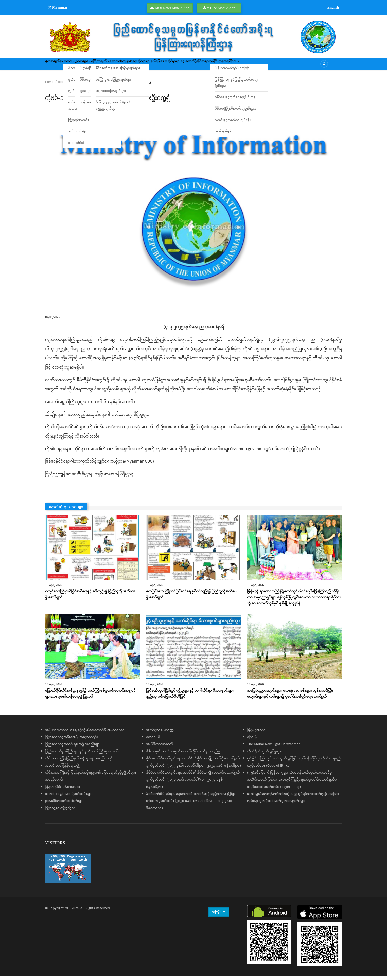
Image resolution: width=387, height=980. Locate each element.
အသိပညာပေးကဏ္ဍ (160, 734)
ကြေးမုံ (252, 741)
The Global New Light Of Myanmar (273, 748)
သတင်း (79, 66)
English (333, 7)
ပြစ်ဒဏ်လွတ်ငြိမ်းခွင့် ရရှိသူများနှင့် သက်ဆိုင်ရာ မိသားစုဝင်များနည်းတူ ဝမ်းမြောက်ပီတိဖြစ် (190, 697)
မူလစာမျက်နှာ (57, 66)
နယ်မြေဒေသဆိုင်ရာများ (212, 66)
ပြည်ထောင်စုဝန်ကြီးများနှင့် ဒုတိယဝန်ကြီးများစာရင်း (82, 755)
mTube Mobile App (221, 8)
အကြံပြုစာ (219, 915)
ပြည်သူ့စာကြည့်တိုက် (60, 812)
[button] (193, 211)
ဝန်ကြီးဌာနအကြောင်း (287, 66)
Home (49, 85)
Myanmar (58, 7)
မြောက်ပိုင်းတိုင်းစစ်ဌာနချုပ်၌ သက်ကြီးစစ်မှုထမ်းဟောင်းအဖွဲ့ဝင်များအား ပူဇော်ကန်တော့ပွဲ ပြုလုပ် (90, 697)
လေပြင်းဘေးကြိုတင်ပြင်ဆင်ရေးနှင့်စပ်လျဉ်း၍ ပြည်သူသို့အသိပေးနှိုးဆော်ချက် (192, 598)
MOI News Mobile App (172, 8)
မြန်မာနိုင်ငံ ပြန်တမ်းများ (63, 790)
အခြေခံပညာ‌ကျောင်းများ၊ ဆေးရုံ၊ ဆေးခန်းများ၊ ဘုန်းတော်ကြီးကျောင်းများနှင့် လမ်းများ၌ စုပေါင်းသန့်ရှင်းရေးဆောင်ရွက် (290, 697)
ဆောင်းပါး (147, 66)
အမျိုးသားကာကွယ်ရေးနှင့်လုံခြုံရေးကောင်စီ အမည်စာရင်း (85, 734)
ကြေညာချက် (125, 66)
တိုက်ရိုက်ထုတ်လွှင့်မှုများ (265, 755)
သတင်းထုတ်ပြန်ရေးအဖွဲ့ (63, 769)
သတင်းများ (66, 85)
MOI (68, 912)
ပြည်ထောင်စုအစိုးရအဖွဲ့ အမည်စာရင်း (72, 741)
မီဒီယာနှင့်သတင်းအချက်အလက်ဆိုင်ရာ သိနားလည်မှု (183, 755)
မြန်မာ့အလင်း (257, 734)
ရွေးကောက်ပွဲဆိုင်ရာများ (249, 66)
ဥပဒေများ (100, 66)
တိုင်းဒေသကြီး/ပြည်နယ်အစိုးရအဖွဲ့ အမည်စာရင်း (79, 762)
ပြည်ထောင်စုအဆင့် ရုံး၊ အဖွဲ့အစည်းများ (73, 748)
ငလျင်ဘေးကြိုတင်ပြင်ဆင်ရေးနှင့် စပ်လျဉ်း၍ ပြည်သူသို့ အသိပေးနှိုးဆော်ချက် (90, 598)
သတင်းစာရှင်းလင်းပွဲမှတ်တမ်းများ (69, 797)
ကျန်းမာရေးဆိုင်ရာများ (175, 66)
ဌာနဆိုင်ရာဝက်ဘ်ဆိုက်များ (64, 805)
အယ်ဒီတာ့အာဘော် (160, 748)
